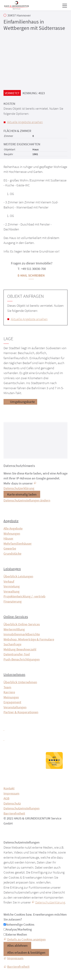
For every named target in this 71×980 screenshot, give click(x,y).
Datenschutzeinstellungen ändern (27, 500)
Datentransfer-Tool (17, 654)
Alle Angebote (13, 528)
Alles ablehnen (17, 945)
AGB (6, 798)
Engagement (12, 702)
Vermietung (12, 586)
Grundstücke (12, 553)
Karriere (9, 692)
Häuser (8, 538)
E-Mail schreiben (31, 275)
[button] (65, 6)
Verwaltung (12, 591)
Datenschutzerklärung (50, 902)
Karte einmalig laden (22, 494)
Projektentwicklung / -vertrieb (24, 596)
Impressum (11, 793)
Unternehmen (14, 674)
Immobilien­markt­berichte (22, 634)
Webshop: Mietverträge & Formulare (29, 639)
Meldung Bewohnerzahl (20, 649)
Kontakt (9, 788)
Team (7, 687)
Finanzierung (13, 601)
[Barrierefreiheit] (16, 967)
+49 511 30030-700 (33, 269)
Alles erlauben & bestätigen (26, 952)
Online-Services (16, 617)
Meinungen (11, 697)
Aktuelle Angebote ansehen (25, 122)
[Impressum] (13, 958)
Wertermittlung (14, 629)
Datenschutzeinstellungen (21, 808)
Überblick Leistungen (18, 576)
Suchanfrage (12, 644)
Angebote (11, 521)
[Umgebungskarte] (20, 402)
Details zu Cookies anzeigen (26, 939)
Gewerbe (10, 548)
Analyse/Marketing (19, 929)
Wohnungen (12, 533)
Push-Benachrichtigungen (22, 659)
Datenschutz (12, 803)
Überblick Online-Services (22, 624)
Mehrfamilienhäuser (18, 543)
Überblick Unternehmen (20, 682)
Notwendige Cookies (20, 924)
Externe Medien (16, 934)
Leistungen (12, 569)
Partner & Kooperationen (21, 712)
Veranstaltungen (15, 707)
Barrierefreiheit (14, 813)
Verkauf (9, 581)
